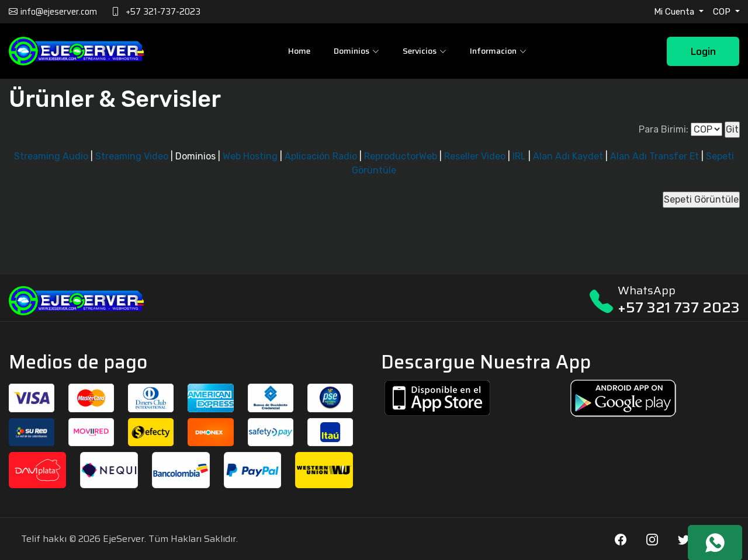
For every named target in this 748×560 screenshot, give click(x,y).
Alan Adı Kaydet (568, 156)
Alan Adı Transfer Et (654, 156)
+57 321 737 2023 (679, 307)
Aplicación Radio (321, 156)
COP (723, 12)
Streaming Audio (51, 156)
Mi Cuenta (675, 12)
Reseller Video (475, 156)
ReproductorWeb (401, 156)
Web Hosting (250, 156)
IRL (519, 156)
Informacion (498, 51)
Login (703, 51)
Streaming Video (132, 156)
